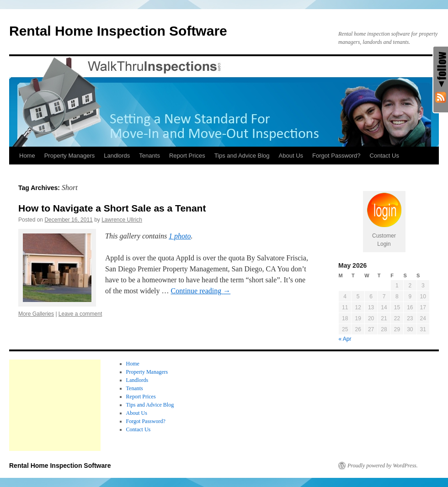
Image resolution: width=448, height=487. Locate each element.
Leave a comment (80, 314)
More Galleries (36, 314)
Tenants (149, 156)
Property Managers (70, 156)
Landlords (117, 156)
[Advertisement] (55, 405)
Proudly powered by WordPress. (383, 466)
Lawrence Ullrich (122, 220)
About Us (291, 156)
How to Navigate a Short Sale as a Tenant (112, 208)
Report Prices (187, 156)
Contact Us (384, 156)
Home (27, 156)
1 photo (180, 236)
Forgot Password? (336, 156)
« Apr (345, 339)
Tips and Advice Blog (242, 156)
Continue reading (201, 291)
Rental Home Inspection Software (118, 31)
